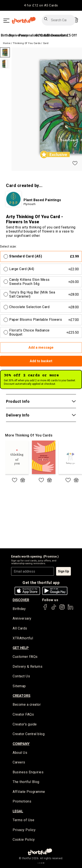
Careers (19, 762)
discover (21, 600)
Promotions (22, 801)
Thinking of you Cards (27, 43)
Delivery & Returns (28, 667)
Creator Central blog (29, 734)
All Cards (20, 628)
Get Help (21, 648)
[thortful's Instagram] (62, 609)
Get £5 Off (69, 35)
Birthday (7, 35)
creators (22, 696)
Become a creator (27, 705)
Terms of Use (23, 820)
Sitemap (19, 686)
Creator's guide (25, 724)
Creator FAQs (23, 714)
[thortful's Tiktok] (54, 609)
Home (7, 43)
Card (46, 43)
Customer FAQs (25, 657)
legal (18, 811)
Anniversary (22, 618)
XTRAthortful (23, 638)
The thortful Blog (26, 782)
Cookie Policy (24, 840)
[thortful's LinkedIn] (70, 609)
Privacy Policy (24, 830)
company (21, 744)
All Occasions (57, 35)
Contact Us (21, 676)
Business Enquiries (28, 772)
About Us (20, 753)
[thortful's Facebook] (45, 609)
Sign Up (63, 571)
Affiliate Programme (29, 792)
